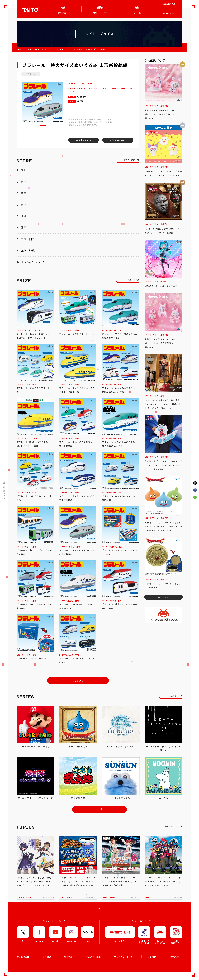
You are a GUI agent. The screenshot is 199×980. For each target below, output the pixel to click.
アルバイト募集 (93, 957)
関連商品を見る (118, 140)
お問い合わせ (176, 957)
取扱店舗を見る (84, 140)
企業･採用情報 (169, 4)
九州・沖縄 (28, 251)
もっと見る (78, 681)
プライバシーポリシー (124, 957)
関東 (24, 193)
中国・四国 (28, 239)
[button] (43, 125)
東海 (24, 205)
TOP (19, 49)
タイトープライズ (37, 49)
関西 (24, 228)
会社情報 (47, 957)
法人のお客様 (23, 957)
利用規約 (152, 957)
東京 (24, 182)
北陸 (24, 216)
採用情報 (68, 957)
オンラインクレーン (33, 262)
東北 (24, 170)
